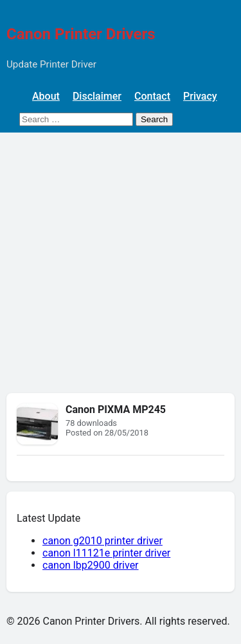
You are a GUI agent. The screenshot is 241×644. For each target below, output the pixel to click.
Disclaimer (97, 96)
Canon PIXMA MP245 (116, 409)
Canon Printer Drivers (81, 34)
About (46, 96)
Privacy (200, 96)
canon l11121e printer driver (106, 553)
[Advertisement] (121, 260)
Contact (152, 96)
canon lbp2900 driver (91, 565)
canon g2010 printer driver (103, 541)
